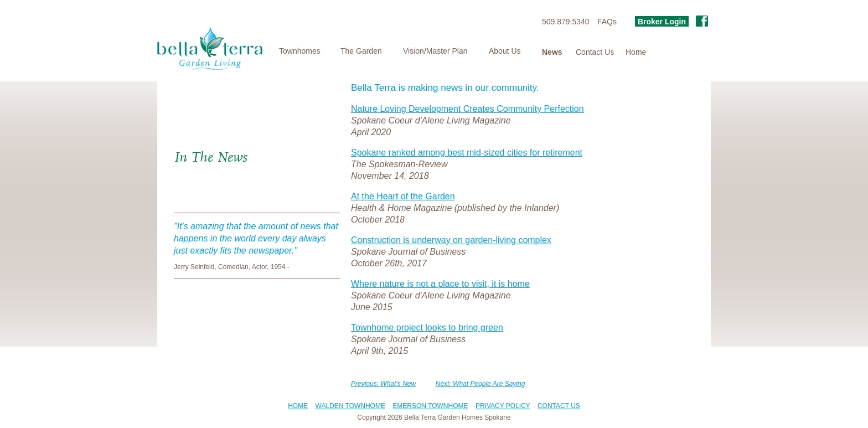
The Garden (361, 51)
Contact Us (595, 52)
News (552, 52)
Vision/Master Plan (435, 51)
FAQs (607, 22)
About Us (505, 51)
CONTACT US (559, 406)
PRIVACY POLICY (503, 406)
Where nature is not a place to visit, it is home (440, 284)
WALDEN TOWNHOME (350, 406)
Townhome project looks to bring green (427, 328)
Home (636, 52)
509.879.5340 (566, 22)
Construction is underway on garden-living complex (451, 240)
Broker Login (662, 22)
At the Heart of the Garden (403, 196)
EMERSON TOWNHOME (430, 406)
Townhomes (300, 51)
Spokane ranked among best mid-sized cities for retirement (467, 153)
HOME (298, 406)
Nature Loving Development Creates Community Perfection (467, 109)
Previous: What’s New (383, 384)
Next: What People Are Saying (480, 384)
